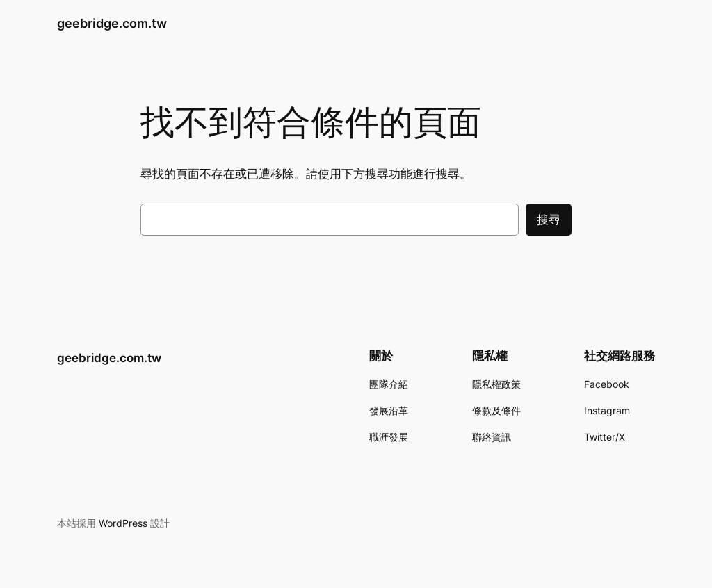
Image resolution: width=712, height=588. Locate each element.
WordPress (123, 523)
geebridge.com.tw (112, 23)
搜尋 (549, 220)
